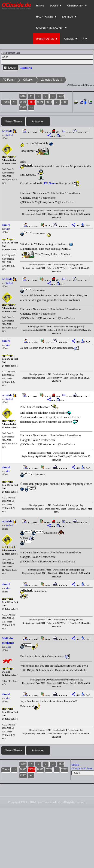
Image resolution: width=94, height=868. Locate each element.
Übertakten (75, 5)
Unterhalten (45, 39)
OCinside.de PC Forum (82, 768)
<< (31, 96)
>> (31, 108)
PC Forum (9, 80)
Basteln (67, 17)
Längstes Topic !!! (51, 80)
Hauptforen (44, 17)
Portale (68, 39)
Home (40, 5)
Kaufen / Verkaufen (50, 28)
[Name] (47, 57)
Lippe (8, 647)
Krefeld (9, 135)
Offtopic (28, 80)
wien (8, 229)
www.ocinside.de (51, 802)
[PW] (47, 62)
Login (54, 5)
